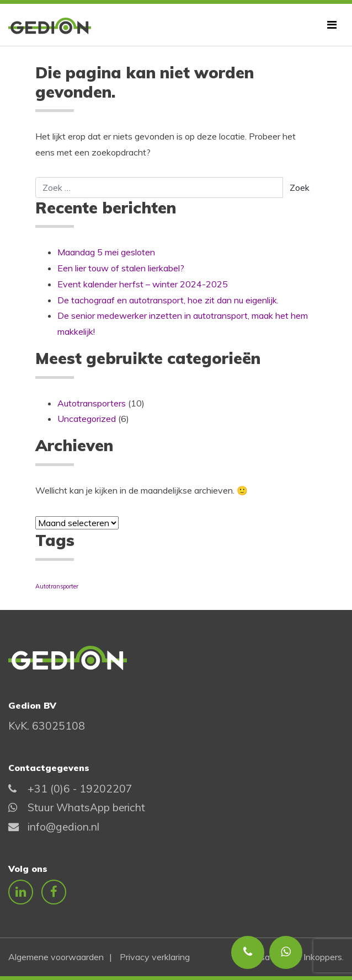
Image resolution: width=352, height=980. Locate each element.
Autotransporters (92, 403)
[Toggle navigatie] (332, 25)
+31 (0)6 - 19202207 (80, 789)
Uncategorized (87, 419)
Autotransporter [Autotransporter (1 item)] (57, 586)
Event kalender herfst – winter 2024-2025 (143, 284)
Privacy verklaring (155, 957)
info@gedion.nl (63, 827)
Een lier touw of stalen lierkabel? (121, 268)
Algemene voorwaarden (56, 957)
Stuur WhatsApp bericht (86, 807)
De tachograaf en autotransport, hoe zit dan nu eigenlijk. (168, 300)
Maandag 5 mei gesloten (106, 252)
